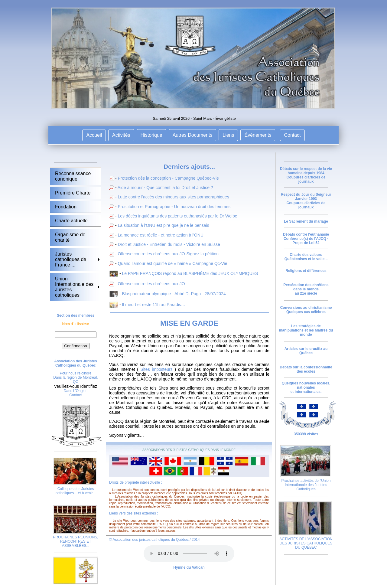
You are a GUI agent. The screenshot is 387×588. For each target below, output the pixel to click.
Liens (228, 135)
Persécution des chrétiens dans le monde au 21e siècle (306, 289)
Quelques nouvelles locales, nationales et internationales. (306, 387)
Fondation (66, 207)
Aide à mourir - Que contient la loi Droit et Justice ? (165, 188)
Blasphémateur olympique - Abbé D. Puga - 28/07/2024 (174, 294)
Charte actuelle (71, 221)
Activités (121, 135)
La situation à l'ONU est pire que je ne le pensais (163, 225)
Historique (151, 135)
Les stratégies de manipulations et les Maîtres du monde (306, 330)
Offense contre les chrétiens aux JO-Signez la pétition (168, 254)
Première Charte (73, 193)
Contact (292, 135)
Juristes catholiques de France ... (71, 259)
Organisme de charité (70, 237)
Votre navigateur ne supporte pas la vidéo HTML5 (189, 554)
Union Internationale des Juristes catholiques (74, 287)
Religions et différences (306, 271)
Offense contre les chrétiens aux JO (151, 284)
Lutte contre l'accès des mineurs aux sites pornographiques (173, 197)
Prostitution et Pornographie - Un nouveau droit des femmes (174, 207)
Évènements (258, 135)
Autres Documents (193, 135)
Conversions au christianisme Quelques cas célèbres (306, 310)
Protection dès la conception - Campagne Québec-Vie (168, 178)
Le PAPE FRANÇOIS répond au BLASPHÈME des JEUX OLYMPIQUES (190, 273)
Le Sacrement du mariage (306, 221)
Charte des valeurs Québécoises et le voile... (306, 257)
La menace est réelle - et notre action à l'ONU (161, 235)
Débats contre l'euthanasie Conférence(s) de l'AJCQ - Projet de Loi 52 (306, 239)
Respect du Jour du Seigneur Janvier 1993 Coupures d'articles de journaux (306, 201)
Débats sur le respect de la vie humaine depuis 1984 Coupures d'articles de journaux (306, 175)
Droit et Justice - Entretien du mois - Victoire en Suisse (169, 244)
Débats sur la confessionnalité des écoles (306, 369)
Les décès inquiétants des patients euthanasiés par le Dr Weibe (177, 216)
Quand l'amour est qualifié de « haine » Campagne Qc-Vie (172, 263)
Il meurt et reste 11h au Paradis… (153, 305)
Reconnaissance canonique (73, 176)
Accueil (94, 135)
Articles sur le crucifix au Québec (306, 351)
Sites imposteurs (157, 369)
